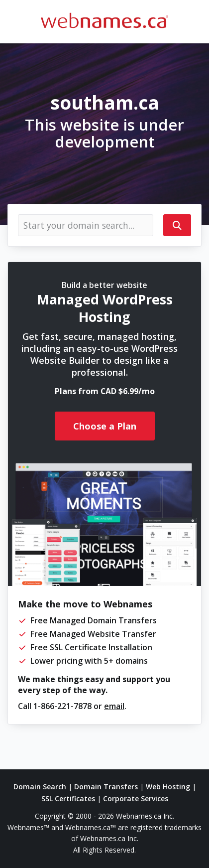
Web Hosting (168, 787)
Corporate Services (136, 798)
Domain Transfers (106, 787)
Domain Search (40, 787)
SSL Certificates (68, 798)
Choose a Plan (105, 426)
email (114, 706)
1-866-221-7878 (62, 706)
